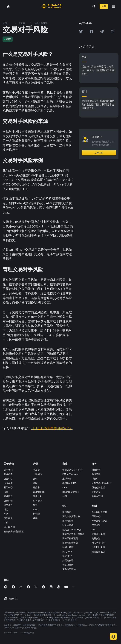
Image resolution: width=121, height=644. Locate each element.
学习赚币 (67, 512)
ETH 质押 (38, 501)
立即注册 (99, 153)
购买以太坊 (68, 565)
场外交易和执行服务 (102, 483)
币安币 (95, 479)
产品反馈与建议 (99, 521)
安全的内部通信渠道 (14, 532)
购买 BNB (67, 552)
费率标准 (96, 525)
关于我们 (8, 470)
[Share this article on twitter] (81, 31)
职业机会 (8, 474)
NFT (35, 505)
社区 (6, 514)
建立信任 (8, 505)
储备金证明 (97, 496)
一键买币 (37, 474)
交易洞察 (96, 492)
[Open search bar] (93, 6)
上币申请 (67, 479)
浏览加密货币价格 (71, 516)
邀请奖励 (96, 474)
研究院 (36, 514)
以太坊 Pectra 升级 (72, 530)
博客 (6, 509)
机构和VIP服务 (70, 483)
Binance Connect (71, 492)
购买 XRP (67, 556)
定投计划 (37, 496)
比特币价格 (68, 521)
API (94, 530)
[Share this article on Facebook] (92, 31)
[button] (113, 6)
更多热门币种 (69, 569)
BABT (36, 509)
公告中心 (8, 479)
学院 (35, 483)
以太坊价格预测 (70, 543)
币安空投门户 (98, 543)
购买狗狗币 (68, 560)
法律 (6, 492)
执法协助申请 (98, 547)
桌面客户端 (9, 527)
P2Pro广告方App (71, 474)
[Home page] (51, 6)
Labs (65, 487)
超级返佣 (96, 470)
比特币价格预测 (70, 538)
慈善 (35, 518)
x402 (65, 496)
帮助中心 (96, 516)
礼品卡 (36, 487)
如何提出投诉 (98, 552)
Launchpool (39, 492)
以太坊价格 (68, 525)
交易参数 (96, 538)
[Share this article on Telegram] (102, 31)
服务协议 (8, 496)
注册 (104, 6)
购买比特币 (68, 547)
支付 (35, 479)
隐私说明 (8, 501)
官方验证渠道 (98, 534)
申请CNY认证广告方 (72, 470)
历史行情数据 (98, 487)
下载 (6, 523)
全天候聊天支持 (99, 512)
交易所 (36, 470)
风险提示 (8, 518)
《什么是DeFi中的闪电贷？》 (52, 428)
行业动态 (8, 483)
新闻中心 (8, 487)
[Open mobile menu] (113, 6)
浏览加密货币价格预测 (73, 534)
